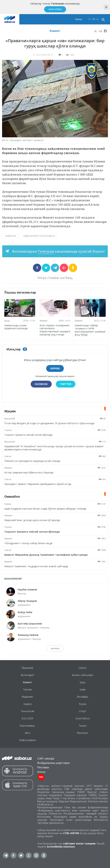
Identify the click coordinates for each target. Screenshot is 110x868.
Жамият (55, 31)
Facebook (41, 384)
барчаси (55, 649)
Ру (97, 19)
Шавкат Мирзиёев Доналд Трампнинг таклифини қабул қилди (46, 555)
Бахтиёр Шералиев (30, 624)
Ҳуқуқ (7, 321)
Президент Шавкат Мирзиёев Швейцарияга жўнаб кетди (38, 484)
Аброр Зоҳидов (27, 601)
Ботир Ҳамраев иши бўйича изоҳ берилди (29, 472)
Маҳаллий (10, 419)
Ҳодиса (28, 704)
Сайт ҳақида (46, 758)
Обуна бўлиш (55, 9)
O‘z (90, 19)
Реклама (43, 767)
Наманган (11, 236)
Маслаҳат (83, 733)
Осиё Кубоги (83, 718)
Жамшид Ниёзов (28, 635)
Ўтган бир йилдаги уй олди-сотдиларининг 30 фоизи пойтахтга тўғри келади (49, 423)
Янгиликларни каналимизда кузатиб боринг (58, 251)
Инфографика (28, 740)
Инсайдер (82, 697)
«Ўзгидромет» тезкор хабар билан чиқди (28, 543)
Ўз (94, 19)
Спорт (83, 711)
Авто (28, 733)
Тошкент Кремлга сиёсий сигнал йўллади (28, 435)
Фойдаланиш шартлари (53, 763)
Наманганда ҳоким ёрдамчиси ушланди (16, 327)
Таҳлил (8, 430)
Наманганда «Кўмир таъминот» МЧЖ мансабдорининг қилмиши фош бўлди (90, 330)
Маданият (28, 697)
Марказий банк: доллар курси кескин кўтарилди (32, 520)
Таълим (28, 689)
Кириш (79, 19)
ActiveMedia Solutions (61, 847)
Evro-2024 (28, 718)
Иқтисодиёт (28, 675)
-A (95, 31)
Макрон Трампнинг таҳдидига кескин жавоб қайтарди (36, 566)
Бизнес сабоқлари (83, 675)
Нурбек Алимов (27, 589)
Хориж (8, 504)
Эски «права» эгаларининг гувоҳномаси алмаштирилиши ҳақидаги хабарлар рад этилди (55, 330)
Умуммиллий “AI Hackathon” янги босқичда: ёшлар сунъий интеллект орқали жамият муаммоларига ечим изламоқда (54, 448)
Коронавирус (28, 726)
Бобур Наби (25, 612)
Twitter (66, 384)
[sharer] (37, 268)
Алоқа (41, 772)
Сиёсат (8, 456)
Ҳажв (82, 689)
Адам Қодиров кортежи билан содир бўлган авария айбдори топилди (45, 509)
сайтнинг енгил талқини (79, 843)
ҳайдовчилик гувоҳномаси (39, 236)
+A (100, 31)
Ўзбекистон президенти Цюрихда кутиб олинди (32, 461)
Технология (28, 711)
